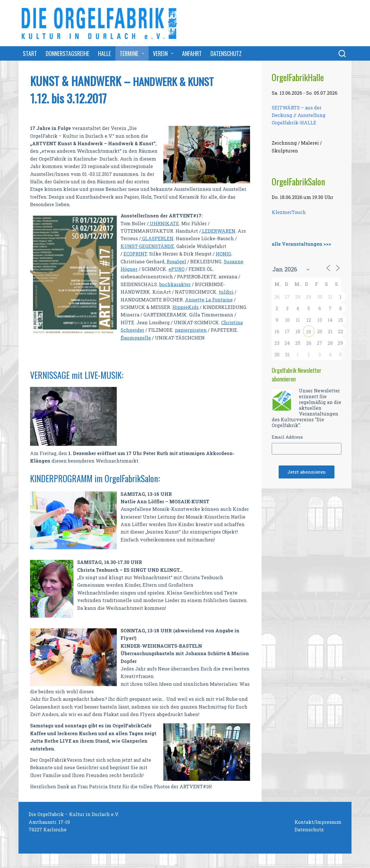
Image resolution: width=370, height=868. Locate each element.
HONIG (223, 254)
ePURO (176, 269)
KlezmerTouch (289, 212)
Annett (193, 300)
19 (309, 332)
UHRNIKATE (164, 223)
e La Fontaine (217, 300)
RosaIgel (176, 261)
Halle (104, 53)
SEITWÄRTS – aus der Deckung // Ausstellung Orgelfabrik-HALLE (299, 115)
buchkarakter (175, 284)
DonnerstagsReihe (67, 53)
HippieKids (185, 307)
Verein (164, 53)
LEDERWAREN (218, 231)
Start (30, 53)
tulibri (226, 292)
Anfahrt (192, 53)
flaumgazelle (136, 338)
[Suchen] (342, 54)
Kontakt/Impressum (318, 822)
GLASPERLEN (157, 238)
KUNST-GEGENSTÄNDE (147, 246)
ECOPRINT (135, 254)
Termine (133, 53)
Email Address (287, 437)
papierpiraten (191, 330)
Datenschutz (226, 53)
